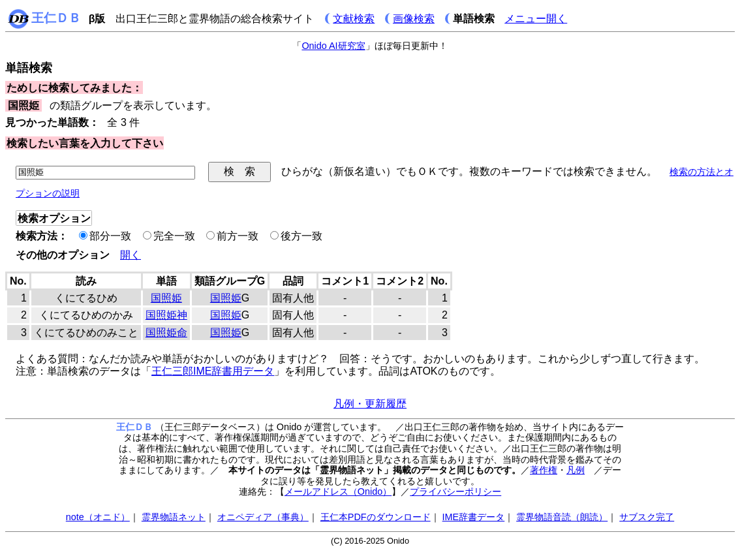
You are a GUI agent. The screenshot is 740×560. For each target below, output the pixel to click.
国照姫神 (166, 315)
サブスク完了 (647, 517)
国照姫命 (166, 333)
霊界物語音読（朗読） (562, 517)
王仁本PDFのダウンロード (376, 517)
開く (131, 255)
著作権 (544, 470)
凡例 (576, 470)
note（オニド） (98, 517)
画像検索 (414, 19)
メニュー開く (536, 19)
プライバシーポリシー (455, 491)
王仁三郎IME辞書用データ (213, 371)
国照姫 (166, 298)
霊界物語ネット (174, 517)
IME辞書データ (474, 517)
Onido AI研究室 (333, 46)
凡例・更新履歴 (370, 404)
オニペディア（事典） (263, 517)
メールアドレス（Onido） (338, 491)
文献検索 (354, 19)
